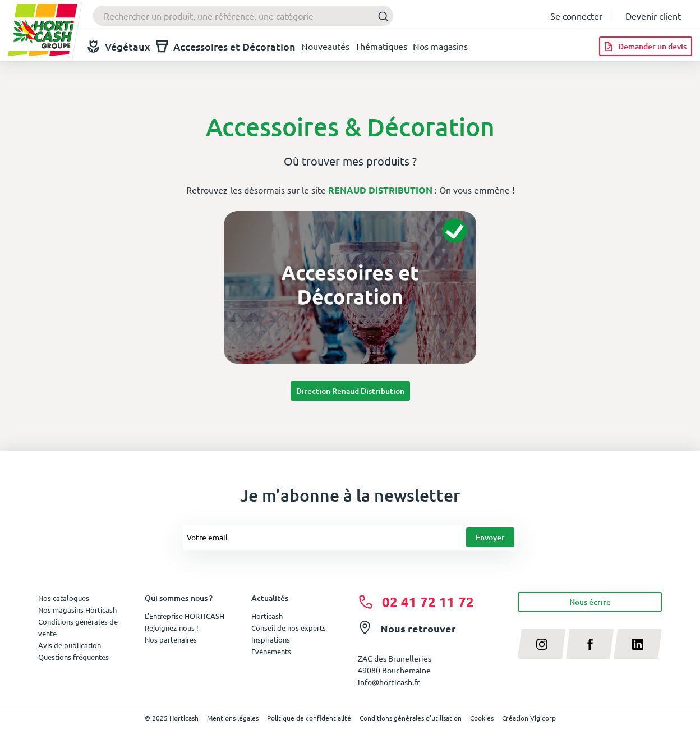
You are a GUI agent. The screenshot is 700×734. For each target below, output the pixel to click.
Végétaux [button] (119, 46)
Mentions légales (233, 718)
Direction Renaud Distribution (350, 391)
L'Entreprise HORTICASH (185, 616)
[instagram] (542, 644)
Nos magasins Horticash (77, 610)
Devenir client (653, 16)
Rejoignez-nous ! (172, 628)
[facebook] (590, 644)
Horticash (267, 616)
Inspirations (271, 639)
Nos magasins (440, 46)
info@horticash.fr (389, 682)
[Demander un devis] (646, 46)
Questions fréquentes (73, 657)
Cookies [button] (482, 718)
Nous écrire (590, 602)
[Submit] (380, 16)
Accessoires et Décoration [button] (226, 46)
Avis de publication (70, 645)
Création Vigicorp (529, 718)
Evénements (271, 651)
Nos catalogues (64, 598)
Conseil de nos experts (289, 628)
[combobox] (243, 16)
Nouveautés (325, 46)
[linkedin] (638, 644)
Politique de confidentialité (309, 718)
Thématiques (381, 46)
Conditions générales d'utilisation (411, 718)
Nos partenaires (171, 639)
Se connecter (576, 16)
